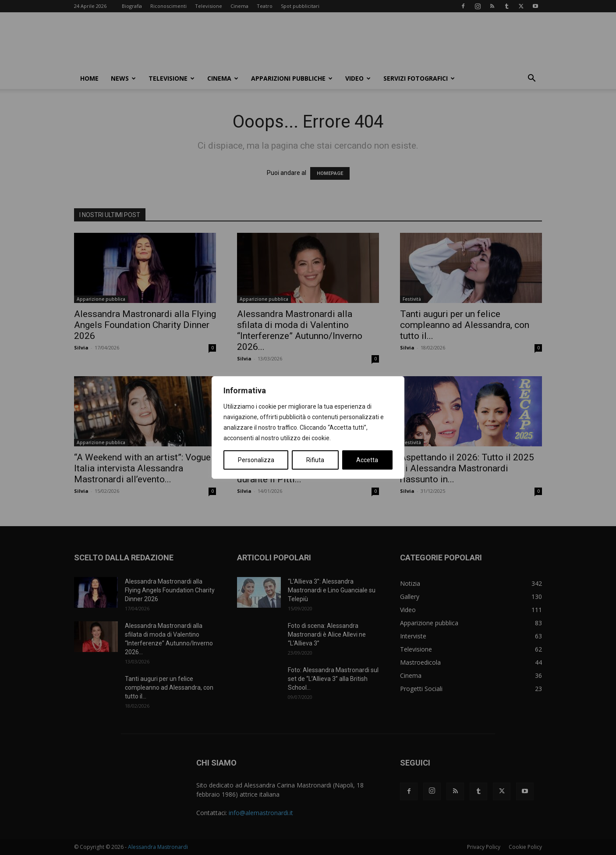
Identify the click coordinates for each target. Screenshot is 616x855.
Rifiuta (315, 460)
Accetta (367, 460)
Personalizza (256, 460)
